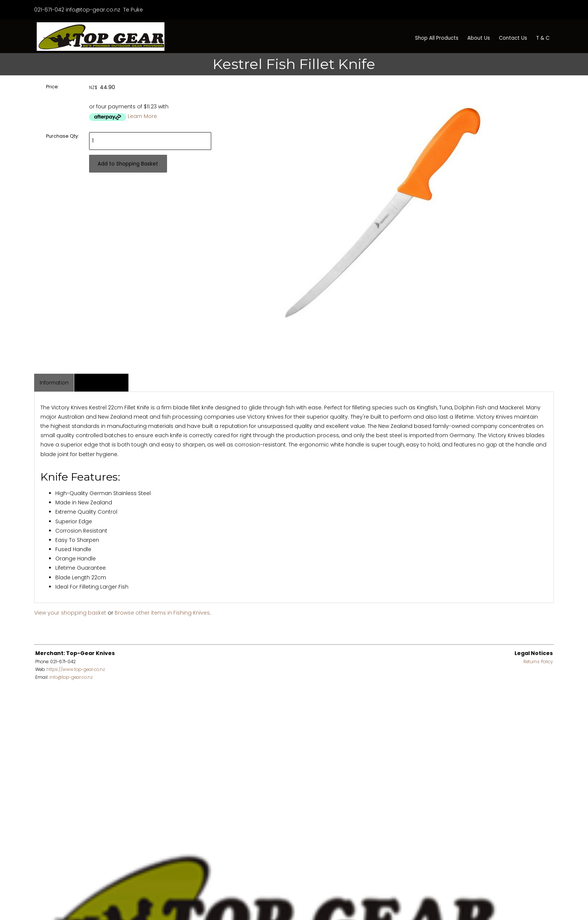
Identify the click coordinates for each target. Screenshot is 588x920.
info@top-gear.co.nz (93, 10)
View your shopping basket (70, 613)
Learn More (142, 116)
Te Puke (132, 10)
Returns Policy (538, 662)
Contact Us (513, 38)
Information (54, 383)
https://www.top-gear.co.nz (76, 669)
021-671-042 (49, 10)
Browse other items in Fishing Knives (162, 613)
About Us (479, 38)
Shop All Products (437, 38)
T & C (543, 38)
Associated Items (102, 383)
